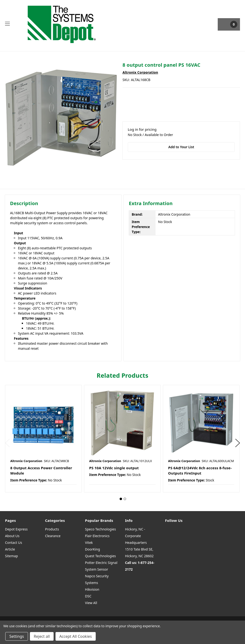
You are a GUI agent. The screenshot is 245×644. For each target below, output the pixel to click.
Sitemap (11, 556)
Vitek (89, 543)
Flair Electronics (97, 536)
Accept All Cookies (76, 636)
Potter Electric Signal (101, 563)
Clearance (53, 536)
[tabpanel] (43, 439)
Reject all (42, 636)
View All (91, 603)
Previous (7, 443)
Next (238, 443)
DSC (88, 596)
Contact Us (14, 543)
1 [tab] (121, 499)
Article (10, 549)
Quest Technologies (100, 556)
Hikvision (92, 589)
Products (52, 529)
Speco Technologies (100, 529)
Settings (17, 636)
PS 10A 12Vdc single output (114, 468)
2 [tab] (125, 499)
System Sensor (96, 569)
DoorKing (92, 549)
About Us (12, 536)
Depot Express (16, 529)
